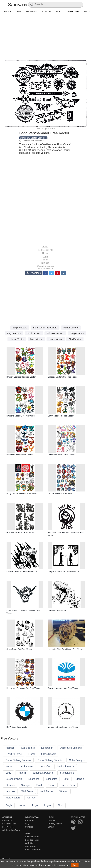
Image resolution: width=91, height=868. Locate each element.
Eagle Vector (77, 333)
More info (39, 141)
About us (30, 820)
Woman (64, 791)
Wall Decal (27, 791)
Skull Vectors (34, 333)
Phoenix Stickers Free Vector (20, 455)
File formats (31, 11)
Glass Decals (49, 754)
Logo (45, 256)
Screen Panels (14, 779)
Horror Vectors (71, 328)
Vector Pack (68, 785)
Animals (10, 748)
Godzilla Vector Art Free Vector (20, 532)
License (52, 820)
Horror (45, 253)
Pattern (22, 773)
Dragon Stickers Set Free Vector (21, 377)
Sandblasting (67, 773)
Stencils (80, 779)
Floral (32, 754)
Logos (48, 805)
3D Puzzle (46, 11)
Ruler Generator (33, 850)
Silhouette (51, 779)
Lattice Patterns (66, 766)
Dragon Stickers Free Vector (60, 494)
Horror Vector (17, 339)
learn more (64, 865)
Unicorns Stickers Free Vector (61, 455)
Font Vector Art (45, 250)
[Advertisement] (45, 37)
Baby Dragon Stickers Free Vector (22, 494)
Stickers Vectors (55, 333)
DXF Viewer (31, 846)
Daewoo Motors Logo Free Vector (63, 688)
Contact (29, 827)
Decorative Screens (71, 748)
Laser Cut (7, 11)
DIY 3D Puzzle (14, 754)
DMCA (51, 827)
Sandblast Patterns (43, 773)
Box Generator (32, 837)
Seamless (34, 779)
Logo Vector (36, 339)
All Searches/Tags (11, 830)
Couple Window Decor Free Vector (63, 571)
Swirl (39, 785)
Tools (19, 11)
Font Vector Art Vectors (45, 328)
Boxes (59, 11)
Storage (25, 785)
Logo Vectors (14, 333)
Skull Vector (75, 339)
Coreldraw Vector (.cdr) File (33, 138)
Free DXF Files (9, 824)
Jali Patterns (26, 766)
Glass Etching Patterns (18, 760)
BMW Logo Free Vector (17, 727)
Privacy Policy (55, 824)
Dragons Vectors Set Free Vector (63, 377)
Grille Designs (77, 760)
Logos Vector (56, 339)
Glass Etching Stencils (50, 760)
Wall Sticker (46, 791)
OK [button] (75, 865)
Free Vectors (8, 827)
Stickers (45, 263)
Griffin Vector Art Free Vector (61, 416)
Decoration (47, 748)
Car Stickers (28, 748)
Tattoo (52, 785)
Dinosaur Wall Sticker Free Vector (22, 571)
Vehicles (10, 791)
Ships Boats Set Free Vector (19, 649)
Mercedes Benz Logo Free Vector (63, 727)
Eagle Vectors (20, 328)
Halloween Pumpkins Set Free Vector (23, 688)
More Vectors (13, 798)
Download (34, 273)
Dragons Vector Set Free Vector (21, 416)
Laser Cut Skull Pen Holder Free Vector (66, 649)
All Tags (31, 798)
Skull (45, 260)
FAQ (27, 824)
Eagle (45, 247)
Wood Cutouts (73, 11)
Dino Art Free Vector (57, 610)
